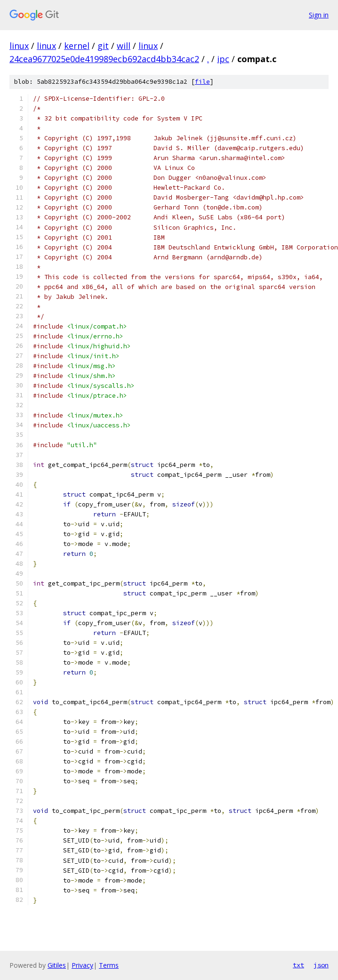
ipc (223, 59)
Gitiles (57, 965)
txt (298, 965)
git (103, 46)
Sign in (319, 15)
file (202, 82)
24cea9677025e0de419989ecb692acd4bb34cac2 (104, 59)
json (321, 965)
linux (19, 46)
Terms (109, 965)
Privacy (82, 965)
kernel (77, 46)
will (124, 46)
